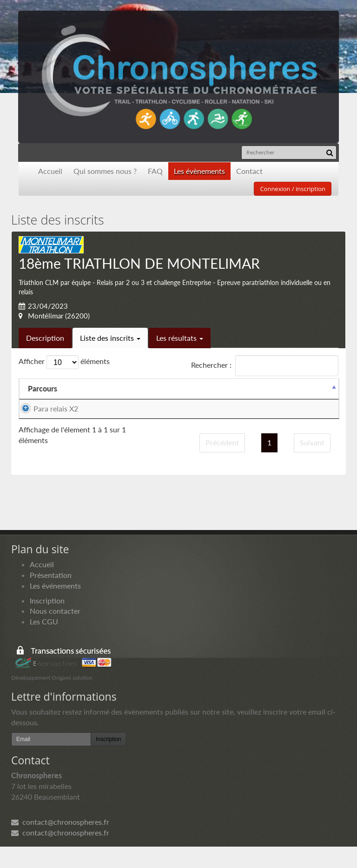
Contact (249, 171)
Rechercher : (265, 366)
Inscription (47, 621)
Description (45, 338)
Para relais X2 (56, 408)
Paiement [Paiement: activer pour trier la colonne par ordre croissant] (267, 388)
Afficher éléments (64, 362)
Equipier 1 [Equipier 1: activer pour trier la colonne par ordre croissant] (109, 388)
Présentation (51, 596)
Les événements (55, 606)
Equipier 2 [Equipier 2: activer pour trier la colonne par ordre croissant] (190, 388)
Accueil (50, 171)
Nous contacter (55, 632)
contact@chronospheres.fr (60, 843)
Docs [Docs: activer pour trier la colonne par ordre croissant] (317, 388)
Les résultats (180, 338)
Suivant (312, 464)
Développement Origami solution (52, 699)
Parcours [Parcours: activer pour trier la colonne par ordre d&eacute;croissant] (43, 388)
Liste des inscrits (110, 338)
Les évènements (199, 171)
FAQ (155, 171)
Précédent (222, 464)
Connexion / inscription (293, 189)
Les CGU (44, 643)
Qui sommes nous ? (105, 171)
